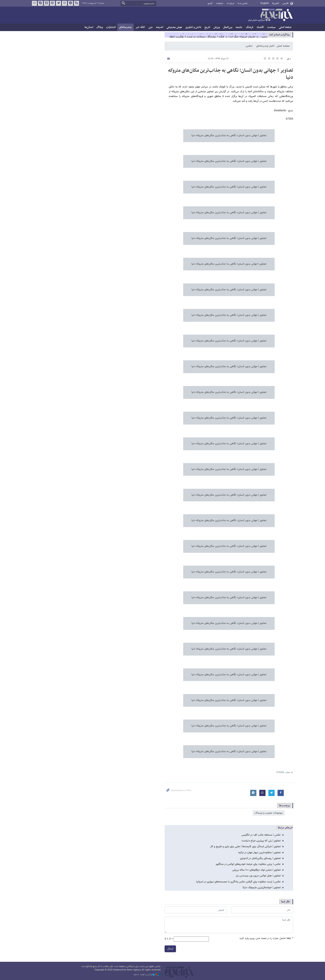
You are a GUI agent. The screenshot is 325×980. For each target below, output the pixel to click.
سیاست (271, 27)
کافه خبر (140, 27)
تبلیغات (220, 3)
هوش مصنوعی (174, 27)
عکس (249, 46)
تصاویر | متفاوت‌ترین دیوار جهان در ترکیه (259, 853)
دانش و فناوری (193, 27)
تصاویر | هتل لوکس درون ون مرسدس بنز (258, 876)
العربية (276, 3)
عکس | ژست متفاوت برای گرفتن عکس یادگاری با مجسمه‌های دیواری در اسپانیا (238, 882)
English (265, 3)
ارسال (170, 949)
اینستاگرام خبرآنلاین (64, 3)
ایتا (46, 3)
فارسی (285, 3)
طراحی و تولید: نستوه (147, 975)
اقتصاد (260, 27)
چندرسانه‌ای (126, 27)
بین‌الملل (228, 27)
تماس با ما (243, 3)
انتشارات (111, 27)
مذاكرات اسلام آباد (280, 35)
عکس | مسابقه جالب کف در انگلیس (261, 835)
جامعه (239, 27)
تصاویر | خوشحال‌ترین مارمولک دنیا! (262, 888)
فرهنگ (250, 27)
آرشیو (210, 3)
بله (40, 3)
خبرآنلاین (270, 15)
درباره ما (231, 3)
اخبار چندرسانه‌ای (265, 46)
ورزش (217, 27)
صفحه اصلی (285, 27)
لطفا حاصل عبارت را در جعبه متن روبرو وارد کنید (266, 938)
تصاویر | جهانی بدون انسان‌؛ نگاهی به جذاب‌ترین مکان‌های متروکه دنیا (231, 74)
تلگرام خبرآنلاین (70, 3)
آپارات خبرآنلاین (52, 3)
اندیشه (159, 27)
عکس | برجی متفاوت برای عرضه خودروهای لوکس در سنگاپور (248, 864)
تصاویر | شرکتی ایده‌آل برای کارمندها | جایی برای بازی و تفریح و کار (245, 847)
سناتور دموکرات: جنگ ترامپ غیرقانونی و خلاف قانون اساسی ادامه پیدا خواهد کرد (224, 35)
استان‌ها (89, 27)
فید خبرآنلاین (76, 3)
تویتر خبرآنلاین (58, 3)
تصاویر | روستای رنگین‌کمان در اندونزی (260, 858)
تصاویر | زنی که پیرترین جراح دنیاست (261, 841)
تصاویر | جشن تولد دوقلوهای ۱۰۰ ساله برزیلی (256, 870)
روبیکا (34, 3)
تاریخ (207, 27)
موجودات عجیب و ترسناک (269, 813)
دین (150, 27)
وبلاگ (100, 27)
